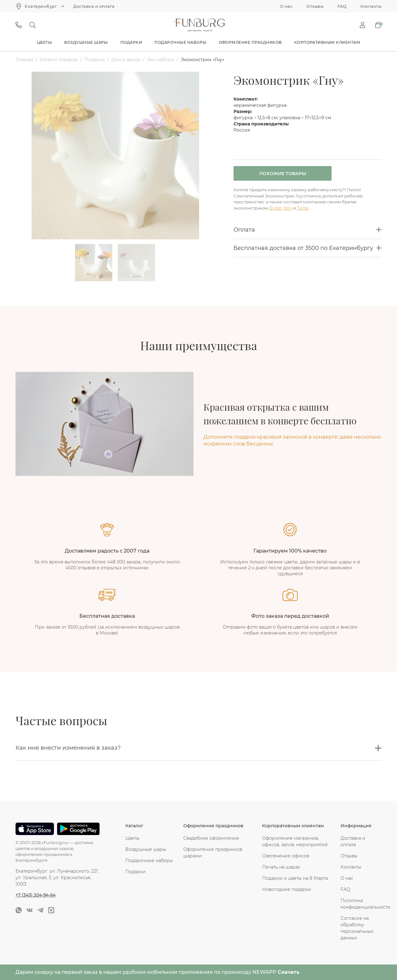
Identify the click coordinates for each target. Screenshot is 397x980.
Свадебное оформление (211, 838)
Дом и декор (126, 60)
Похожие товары (276, 174)
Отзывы (315, 6)
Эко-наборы (161, 60)
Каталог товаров (59, 60)
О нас (286, 6)
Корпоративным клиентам (327, 42)
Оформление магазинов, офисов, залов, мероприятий (295, 841)
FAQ (342, 6)
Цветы (44, 42)
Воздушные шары (86, 42)
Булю (277, 210)
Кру (289, 210)
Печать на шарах (281, 867)
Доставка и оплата (94, 6)
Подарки (131, 42)
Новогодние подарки (287, 889)
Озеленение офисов (285, 856)
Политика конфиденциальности (361, 904)
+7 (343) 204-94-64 (36, 895)
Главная (24, 60)
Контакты (371, 6)
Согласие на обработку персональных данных (357, 928)
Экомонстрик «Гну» (203, 60)
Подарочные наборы (180, 42)
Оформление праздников (250, 42)
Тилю (305, 210)
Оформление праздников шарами (213, 853)
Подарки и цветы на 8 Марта (295, 878)
